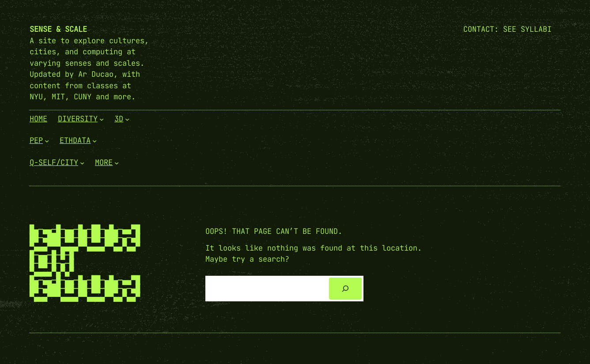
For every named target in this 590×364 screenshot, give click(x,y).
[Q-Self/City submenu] (82, 162)
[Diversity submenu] (102, 119)
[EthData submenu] (95, 141)
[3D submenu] (127, 119)
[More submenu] (117, 162)
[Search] (345, 289)
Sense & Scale (58, 29)
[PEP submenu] (47, 141)
